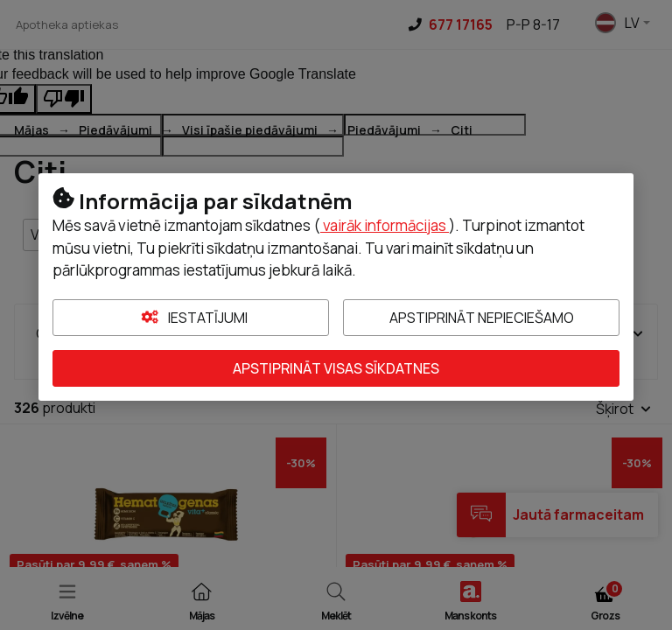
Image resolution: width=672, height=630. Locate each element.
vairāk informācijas (385, 225)
